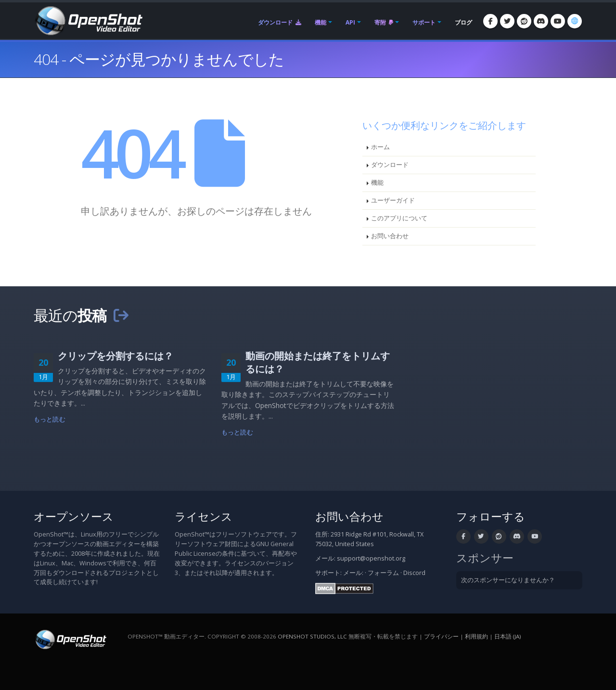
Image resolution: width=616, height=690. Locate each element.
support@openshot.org (371, 558)
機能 (321, 22)
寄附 (384, 22)
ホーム (380, 147)
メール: (353, 573)
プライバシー (441, 636)
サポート (424, 22)
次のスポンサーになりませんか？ (508, 580)
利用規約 (476, 636)
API (350, 22)
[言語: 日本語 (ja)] (575, 21)
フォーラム (383, 573)
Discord (414, 573)
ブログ (463, 22)
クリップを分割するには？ (115, 356)
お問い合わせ (390, 236)
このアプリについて (399, 218)
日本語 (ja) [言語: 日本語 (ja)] (507, 636)
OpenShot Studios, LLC (312, 636)
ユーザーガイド (393, 200)
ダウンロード (280, 22)
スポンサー (485, 558)
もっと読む (50, 419)
